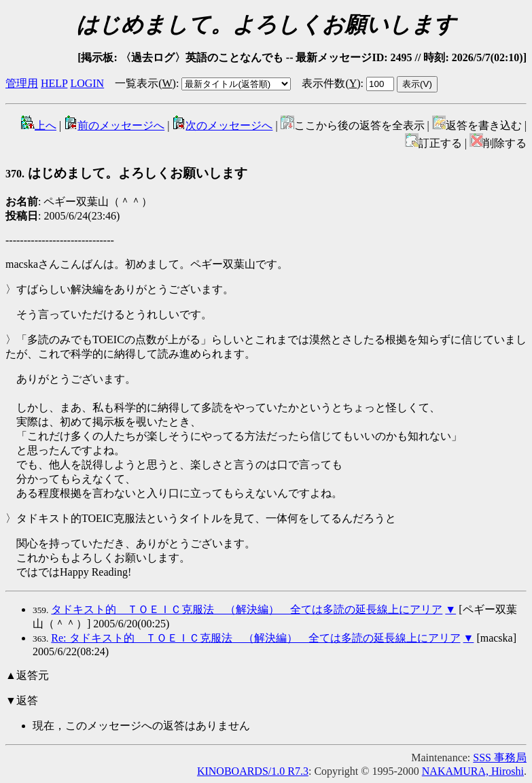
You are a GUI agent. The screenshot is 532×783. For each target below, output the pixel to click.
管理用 (22, 83)
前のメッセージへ (114, 125)
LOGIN (87, 83)
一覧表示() (145, 83)
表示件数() (331, 83)
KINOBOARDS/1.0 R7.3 (253, 771)
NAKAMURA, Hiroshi (473, 771)
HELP (54, 83)
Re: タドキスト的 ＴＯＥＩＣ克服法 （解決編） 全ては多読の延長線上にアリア (255, 638)
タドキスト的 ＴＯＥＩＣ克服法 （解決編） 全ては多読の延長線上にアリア (247, 609)
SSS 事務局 (500, 758)
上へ (39, 125)
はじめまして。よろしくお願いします (126, 173)
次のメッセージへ (222, 125)
